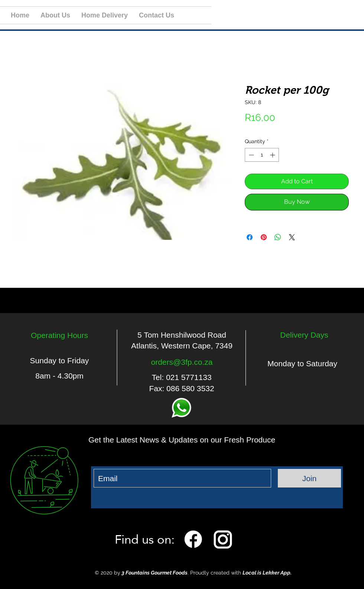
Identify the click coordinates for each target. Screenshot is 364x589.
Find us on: (145, 539)
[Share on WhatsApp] (278, 237)
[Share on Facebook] (250, 237)
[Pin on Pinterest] (264, 237)
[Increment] (273, 155)
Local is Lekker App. (267, 573)
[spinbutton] (262, 155)
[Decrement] (251, 155)
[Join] (309, 478)
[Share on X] (292, 237)
